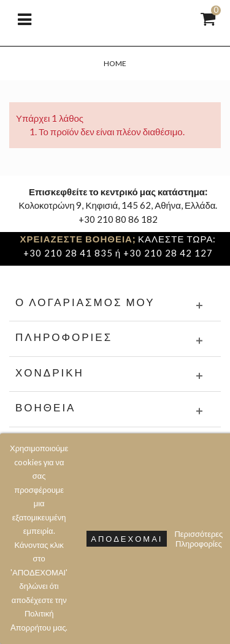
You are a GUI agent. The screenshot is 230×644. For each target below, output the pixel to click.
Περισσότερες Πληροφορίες (198, 539)
